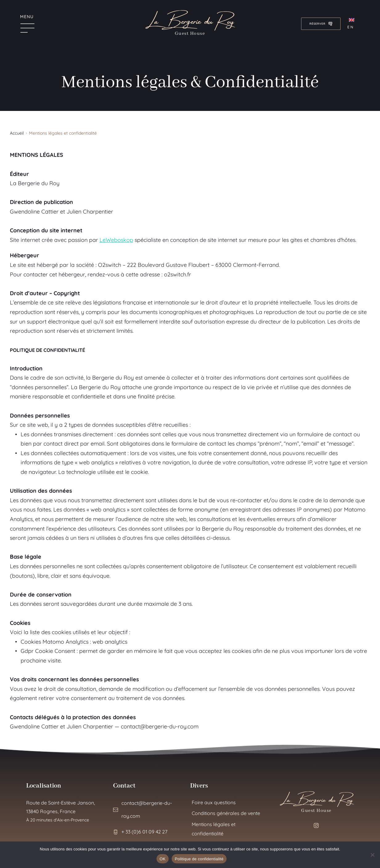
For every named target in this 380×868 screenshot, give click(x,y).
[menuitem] (353, 24)
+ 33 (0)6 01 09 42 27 (144, 832)
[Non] (372, 855)
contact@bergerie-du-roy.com (160, 726)
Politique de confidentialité (199, 859)
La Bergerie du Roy (190, 19)
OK (163, 859)
